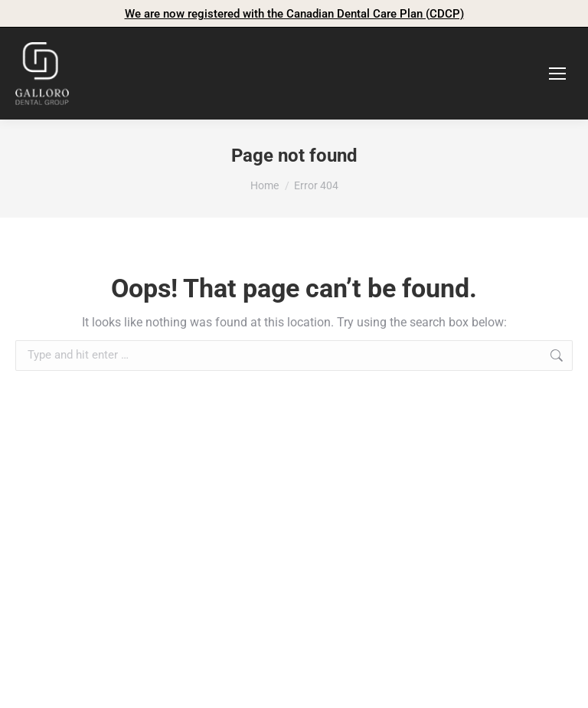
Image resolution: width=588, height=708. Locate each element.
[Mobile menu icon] (557, 74)
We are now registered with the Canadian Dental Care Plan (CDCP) (294, 14)
